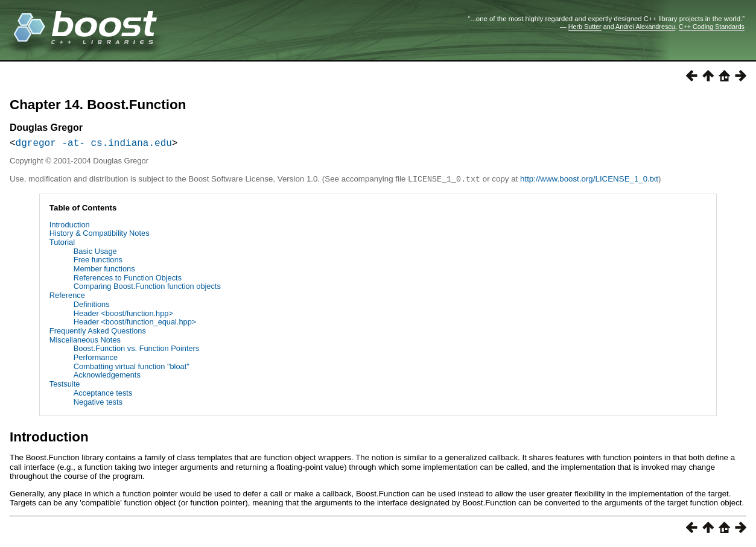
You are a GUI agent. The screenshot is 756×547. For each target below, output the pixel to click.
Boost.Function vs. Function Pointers (136, 350)
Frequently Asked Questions (98, 333)
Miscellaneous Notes (85, 342)
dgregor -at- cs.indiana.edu (94, 145)
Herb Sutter (585, 27)
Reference (67, 297)
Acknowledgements (107, 377)
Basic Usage (95, 253)
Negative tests (98, 404)
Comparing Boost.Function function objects (147, 288)
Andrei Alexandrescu (645, 27)
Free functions (98, 261)
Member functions (104, 270)
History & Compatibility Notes (100, 235)
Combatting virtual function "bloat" (132, 368)
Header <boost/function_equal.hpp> (135, 324)
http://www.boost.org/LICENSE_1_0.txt (589, 181)
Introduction (70, 226)
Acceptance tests (103, 395)
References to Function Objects (128, 280)
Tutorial (62, 244)
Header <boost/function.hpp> (123, 315)
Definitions (92, 306)
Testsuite (65, 386)
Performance (96, 359)
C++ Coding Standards (712, 27)
